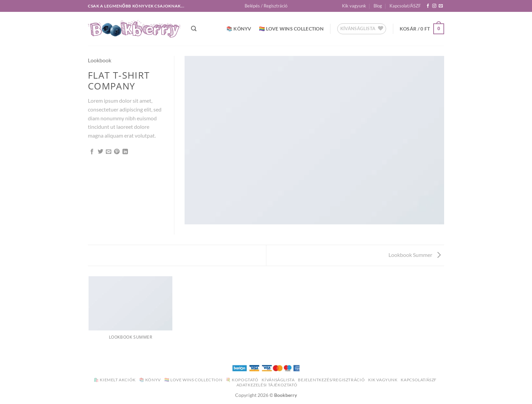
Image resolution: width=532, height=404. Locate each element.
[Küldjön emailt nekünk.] (441, 6)
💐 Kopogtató (242, 380)
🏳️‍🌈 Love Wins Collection (291, 29)
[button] (266, 6)
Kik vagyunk (354, 6)
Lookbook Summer (415, 255)
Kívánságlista (278, 380)
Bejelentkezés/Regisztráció (331, 380)
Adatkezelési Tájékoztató (267, 385)
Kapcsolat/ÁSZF (405, 6)
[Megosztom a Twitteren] (100, 152)
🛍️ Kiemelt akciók (115, 380)
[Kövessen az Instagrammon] (434, 6)
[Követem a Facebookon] (428, 6)
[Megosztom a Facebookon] (92, 152)
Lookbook (100, 60)
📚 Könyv (239, 29)
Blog (378, 6)
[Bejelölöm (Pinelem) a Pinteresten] (117, 152)
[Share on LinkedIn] (125, 152)
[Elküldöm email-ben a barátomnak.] (109, 152)
